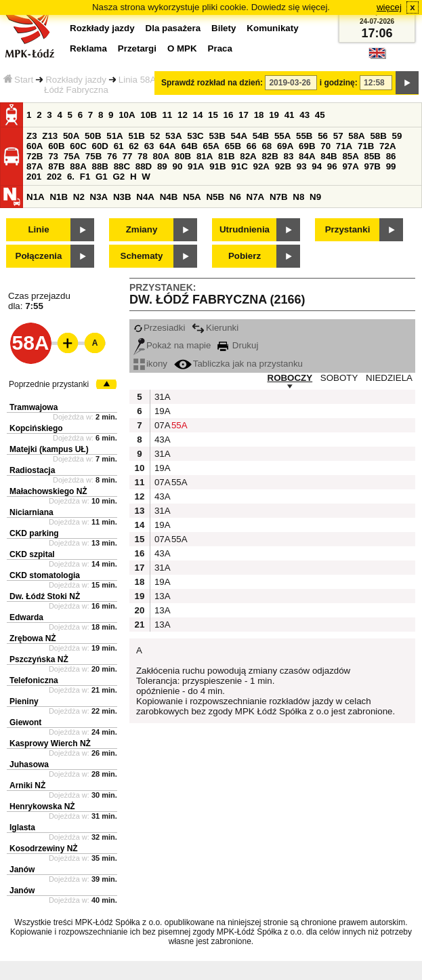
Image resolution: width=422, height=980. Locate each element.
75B (93, 156)
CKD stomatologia (45, 575)
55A (282, 136)
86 (391, 156)
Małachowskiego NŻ (48, 491)
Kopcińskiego (36, 428)
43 (304, 115)
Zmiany (142, 229)
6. (71, 177)
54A (239, 136)
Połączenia (39, 256)
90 (177, 166)
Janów (22, 870)
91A (196, 166)
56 (323, 136)
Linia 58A (138, 80)
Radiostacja (32, 470)
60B (56, 146)
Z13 (50, 136)
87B (56, 166)
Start (18, 80)
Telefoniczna (34, 680)
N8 (298, 197)
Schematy (142, 256)
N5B (215, 197)
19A (161, 411)
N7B (279, 197)
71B (366, 146)
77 (128, 156)
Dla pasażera (173, 28)
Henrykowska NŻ (42, 807)
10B (148, 115)
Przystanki (348, 229)
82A (248, 156)
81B (226, 156)
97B (373, 166)
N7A (256, 197)
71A (344, 146)
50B (93, 136)
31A (161, 397)
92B (283, 166)
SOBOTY (339, 378)
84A (307, 156)
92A (261, 166)
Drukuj (238, 345)
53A (173, 136)
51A (114, 136)
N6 (235, 197)
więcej (389, 7)
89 (162, 166)
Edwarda (26, 617)
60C (78, 146)
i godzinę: (339, 83)
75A (72, 156)
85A (350, 156)
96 (332, 166)
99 (391, 166)
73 (53, 156)
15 (213, 115)
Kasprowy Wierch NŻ (50, 743)
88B (100, 166)
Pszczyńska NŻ (39, 659)
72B (35, 156)
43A (161, 440)
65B (233, 146)
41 (290, 115)
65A (211, 146)
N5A (192, 197)
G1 (102, 177)
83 (289, 156)
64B (189, 146)
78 (143, 156)
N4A (145, 197)
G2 (119, 177)
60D (100, 146)
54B (261, 136)
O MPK (182, 48)
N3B (122, 197)
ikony (150, 364)
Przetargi (137, 48)
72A (387, 146)
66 (252, 146)
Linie (38, 229)
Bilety (224, 28)
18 (259, 115)
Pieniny (24, 701)
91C (239, 166)
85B (373, 156)
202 (54, 177)
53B (217, 136)
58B (378, 136)
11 (167, 115)
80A (161, 156)
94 (317, 166)
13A (161, 596)
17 (244, 115)
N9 (315, 197)
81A (205, 156)
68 (267, 146)
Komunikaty (272, 28)
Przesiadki (159, 328)
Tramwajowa (34, 407)
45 (320, 115)
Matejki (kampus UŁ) (49, 449)
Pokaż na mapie (172, 345)
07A (161, 425)
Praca (220, 48)
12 (183, 115)
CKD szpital (32, 554)
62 (134, 146)
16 (229, 115)
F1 (85, 177)
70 (325, 146)
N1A (36, 197)
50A (71, 136)
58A (356, 136)
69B (307, 146)
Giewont (25, 722)
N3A (99, 197)
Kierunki (215, 328)
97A (350, 166)
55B (304, 136)
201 (34, 177)
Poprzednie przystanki (49, 384)
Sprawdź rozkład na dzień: (212, 83)
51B (136, 136)
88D (144, 166)
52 (155, 136)
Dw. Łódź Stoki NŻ (45, 596)
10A (127, 115)
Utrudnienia (245, 229)
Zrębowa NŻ (33, 638)
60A (35, 146)
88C (122, 166)
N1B (59, 197)
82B (270, 156)
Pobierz (245, 256)
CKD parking (34, 533)
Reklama (88, 48)
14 (198, 115)
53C (195, 136)
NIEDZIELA (389, 378)
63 (149, 146)
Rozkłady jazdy (76, 80)
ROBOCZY (290, 378)
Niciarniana (31, 512)
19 (274, 115)
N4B (169, 197)
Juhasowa (29, 764)
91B (217, 166)
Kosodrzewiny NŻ (44, 849)
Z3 (32, 136)
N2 (79, 197)
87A (35, 166)
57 (338, 136)
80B (183, 156)
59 (397, 136)
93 (302, 166)
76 (112, 156)
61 (119, 146)
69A (285, 146)
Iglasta (22, 828)
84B (329, 156)
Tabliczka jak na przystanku (238, 364)
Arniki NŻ (27, 785)
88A (78, 166)
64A (167, 146)
